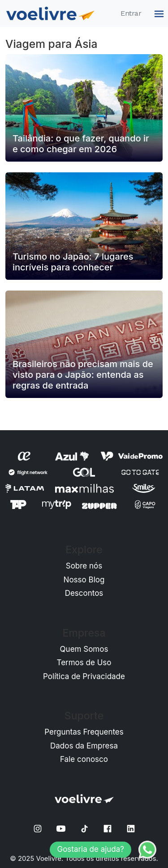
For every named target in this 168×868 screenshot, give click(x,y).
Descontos (84, 593)
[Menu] (158, 13)
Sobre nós (84, 566)
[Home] (50, 13)
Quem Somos (84, 649)
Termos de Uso (84, 663)
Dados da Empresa (84, 746)
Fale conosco (84, 759)
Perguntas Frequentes (84, 732)
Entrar (131, 13)
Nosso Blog (84, 580)
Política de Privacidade (84, 676)
